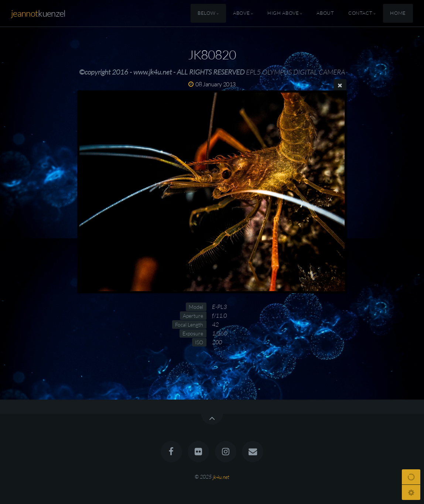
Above (241, 13)
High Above (283, 13)
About (325, 13)
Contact (360, 13)
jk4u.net (221, 477)
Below (206, 13)
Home (398, 13)
